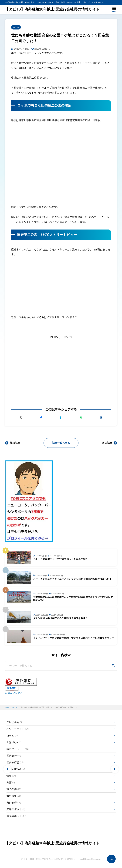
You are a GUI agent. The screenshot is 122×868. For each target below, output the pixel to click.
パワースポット (18, 729)
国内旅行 (14, 756)
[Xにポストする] (21, 418)
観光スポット (16, 817)
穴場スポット (16, 810)
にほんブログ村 (14, 693)
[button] (7, 769)
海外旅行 (14, 803)
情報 (11, 776)
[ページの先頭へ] (111, 859)
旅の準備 (14, 790)
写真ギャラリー (18, 749)
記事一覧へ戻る (61, 443)
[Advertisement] (61, 367)
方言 (11, 783)
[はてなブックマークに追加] (61, 418)
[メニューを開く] (114, 9)
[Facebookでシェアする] (41, 418)
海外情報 (14, 796)
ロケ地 (16, 27)
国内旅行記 (15, 763)
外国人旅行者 (16, 769)
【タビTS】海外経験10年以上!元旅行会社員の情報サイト (53, 9)
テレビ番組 (14, 722)
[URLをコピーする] (101, 418)
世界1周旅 (14, 742)
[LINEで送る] (81, 418)
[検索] (113, 666)
